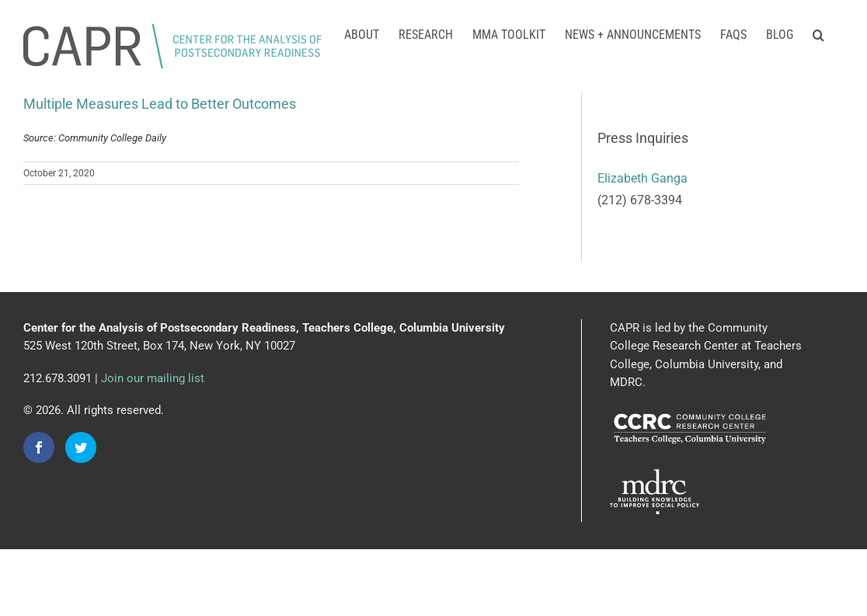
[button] (818, 33)
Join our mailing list (153, 378)
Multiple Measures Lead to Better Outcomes (160, 104)
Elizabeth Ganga (642, 178)
